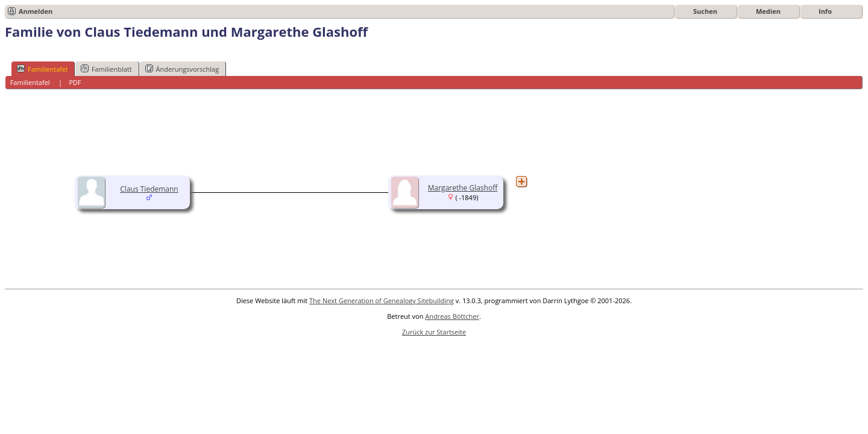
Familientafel (42, 69)
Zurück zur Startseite (434, 332)
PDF (75, 82)
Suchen (705, 11)
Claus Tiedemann (149, 189)
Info (825, 11)
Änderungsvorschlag (182, 69)
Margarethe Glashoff (463, 188)
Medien (768, 11)
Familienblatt (106, 69)
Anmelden (36, 11)
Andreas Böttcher (452, 316)
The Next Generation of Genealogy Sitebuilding (382, 300)
